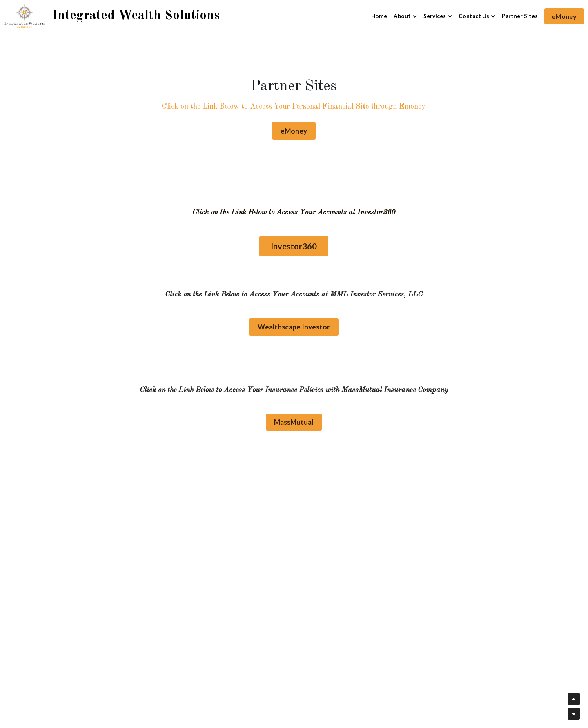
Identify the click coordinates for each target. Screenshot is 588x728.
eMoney (564, 16)
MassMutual (294, 420)
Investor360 (294, 245)
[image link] (25, 16)
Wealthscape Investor (294, 326)
